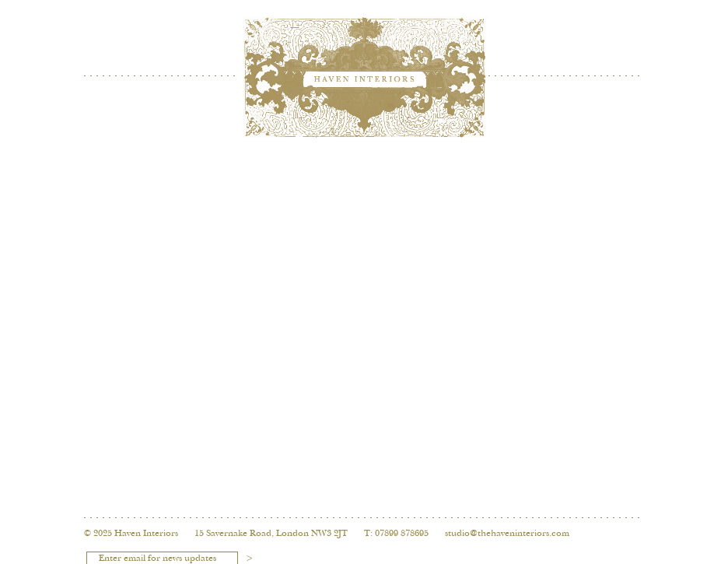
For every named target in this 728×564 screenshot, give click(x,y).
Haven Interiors (146, 534)
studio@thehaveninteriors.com (507, 534)
